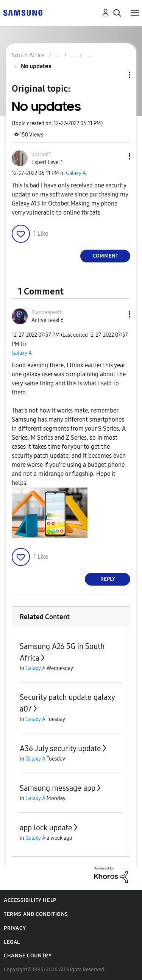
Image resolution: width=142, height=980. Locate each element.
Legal (12, 942)
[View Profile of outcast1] (41, 154)
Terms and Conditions (36, 914)
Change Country (28, 956)
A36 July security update (60, 748)
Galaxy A (76, 173)
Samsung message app (58, 788)
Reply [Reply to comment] (108, 579)
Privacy (15, 928)
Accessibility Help (30, 900)
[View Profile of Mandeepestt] (47, 312)
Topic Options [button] (117, 75)
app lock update (46, 828)
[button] (117, 156)
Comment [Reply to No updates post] (105, 256)
